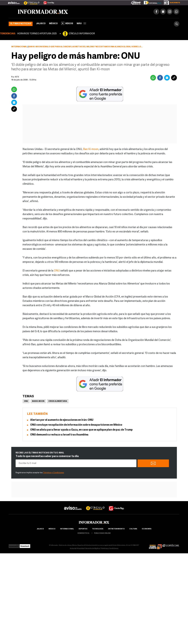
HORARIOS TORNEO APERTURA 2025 (37, 34)
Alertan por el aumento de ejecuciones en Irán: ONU (62, 420)
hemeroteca (83, 533)
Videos (67, 23)
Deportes (83, 529)
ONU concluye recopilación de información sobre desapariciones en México (76, 425)
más (81, 24)
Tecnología (98, 529)
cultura (133, 529)
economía (147, 529)
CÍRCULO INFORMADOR (82, 34)
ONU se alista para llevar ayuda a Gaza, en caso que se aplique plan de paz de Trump (81, 430)
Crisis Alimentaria (58, 401)
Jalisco (41, 24)
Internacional (19, 47)
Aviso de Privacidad (77, 549)
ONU (57, 271)
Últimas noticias (21, 24)
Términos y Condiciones (54, 473)
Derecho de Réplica (93, 549)
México (53, 24)
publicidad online (102, 533)
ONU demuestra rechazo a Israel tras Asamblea (59, 435)
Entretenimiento (116, 529)
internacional (67, 529)
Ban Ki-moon (91, 149)
